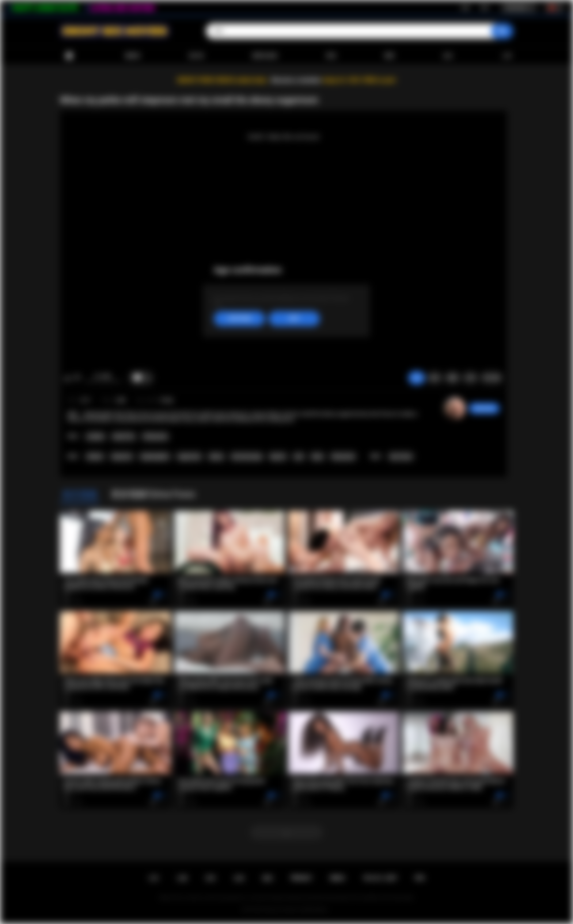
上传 (506, 56)
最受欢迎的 (265, 56)
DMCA (337, 878)
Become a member (296, 80)
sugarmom (189, 457)
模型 (390, 56)
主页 (153, 878)
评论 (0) (492, 378)
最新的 (133, 56)
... (286, 832)
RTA (420, 878)
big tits (278, 457)
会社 (448, 56)
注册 (465, 8)
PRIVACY (301, 878)
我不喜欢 (77, 378)
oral (299, 457)
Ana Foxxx (401, 457)
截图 (452, 378)
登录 (485, 8)
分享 (470, 378)
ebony (216, 457)
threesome (343, 457)
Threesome (155, 436)
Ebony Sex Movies (282, 910)
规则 (267, 878)
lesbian (95, 457)
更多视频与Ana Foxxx (153, 494)
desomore (484, 408)
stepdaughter (155, 457)
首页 (69, 56)
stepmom (122, 457)
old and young (246, 457)
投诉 (435, 378)
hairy (317, 457)
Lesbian (95, 436)
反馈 (239, 878)
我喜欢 (67, 378)
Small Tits (124, 436)
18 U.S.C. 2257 (380, 878)
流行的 (196, 56)
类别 (331, 56)
